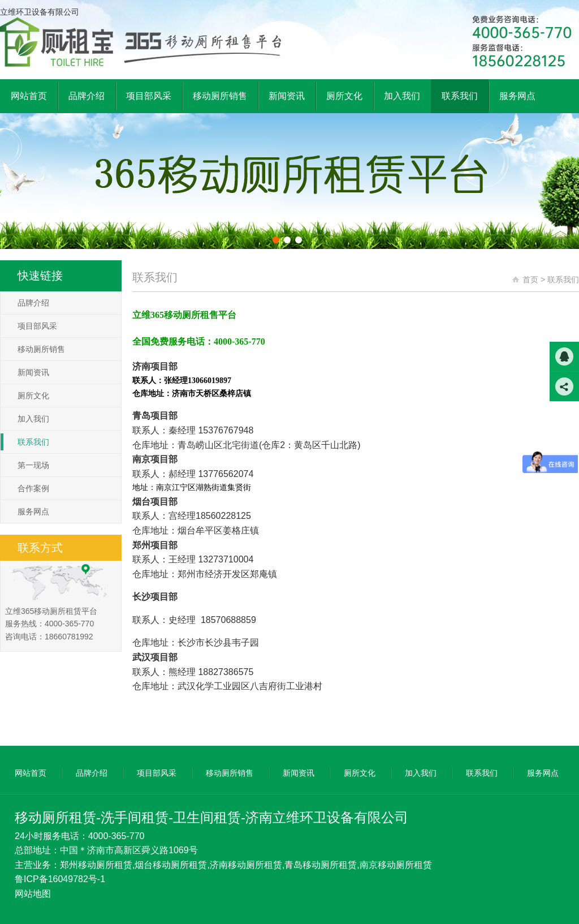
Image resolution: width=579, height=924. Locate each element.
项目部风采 (37, 326)
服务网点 (33, 512)
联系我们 (33, 442)
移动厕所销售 (41, 349)
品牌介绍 (33, 303)
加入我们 (33, 419)
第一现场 (33, 465)
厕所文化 (33, 396)
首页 (530, 280)
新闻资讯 (33, 372)
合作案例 (33, 488)
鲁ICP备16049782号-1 (60, 879)
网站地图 (33, 894)
